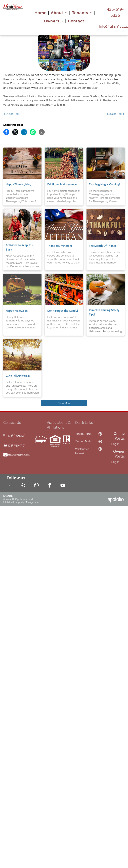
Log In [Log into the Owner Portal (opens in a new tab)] (115, 462)
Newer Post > (116, 114)
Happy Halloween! (17, 311)
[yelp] (23, 486)
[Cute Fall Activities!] (22, 355)
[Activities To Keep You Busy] (22, 225)
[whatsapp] (36, 486)
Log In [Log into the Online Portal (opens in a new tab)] (115, 444)
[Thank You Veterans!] (64, 225)
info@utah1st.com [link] (18, 455)
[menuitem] (41, 13)
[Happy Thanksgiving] (22, 163)
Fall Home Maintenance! (62, 184)
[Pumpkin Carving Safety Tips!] (106, 290)
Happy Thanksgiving (19, 184)
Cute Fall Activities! (18, 376)
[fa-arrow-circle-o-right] (100, 435)
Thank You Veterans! (60, 246)
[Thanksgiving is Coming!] (106, 163)
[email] (10, 486)
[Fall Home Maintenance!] (64, 163)
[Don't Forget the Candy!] (64, 290)
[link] (115, 12)
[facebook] (50, 486)
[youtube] (63, 486)
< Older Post (11, 114)
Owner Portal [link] (84, 441)
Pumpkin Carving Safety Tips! (104, 312)
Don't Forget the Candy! (63, 311)
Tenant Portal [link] (84, 434)
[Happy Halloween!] (22, 290)
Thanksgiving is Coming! (105, 184)
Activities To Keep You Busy (19, 247)
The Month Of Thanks (103, 246)
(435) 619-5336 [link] (16, 435)
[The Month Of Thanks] (106, 225)
